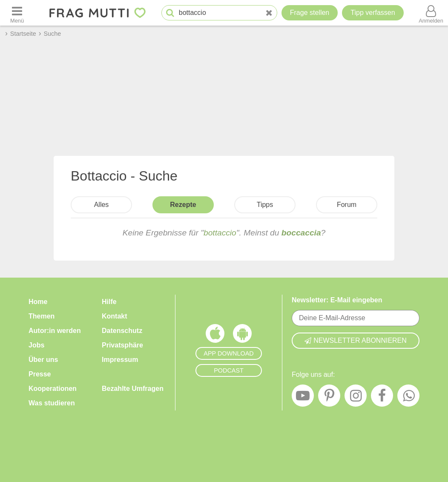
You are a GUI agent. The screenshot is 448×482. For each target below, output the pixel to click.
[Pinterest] (329, 398)
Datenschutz (122, 331)
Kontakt (115, 316)
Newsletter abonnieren (356, 340)
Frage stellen (310, 13)
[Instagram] (356, 398)
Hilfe (109, 302)
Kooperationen (53, 389)
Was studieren (52, 403)
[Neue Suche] (269, 13)
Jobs (36, 345)
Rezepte (183, 205)
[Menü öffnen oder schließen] (17, 13)
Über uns (43, 360)
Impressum (120, 360)
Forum (347, 205)
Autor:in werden (55, 331)
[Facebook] (382, 398)
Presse (40, 374)
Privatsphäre (122, 345)
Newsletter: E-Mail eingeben (337, 300)
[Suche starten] (170, 13)
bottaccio (220, 233)
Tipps (265, 205)
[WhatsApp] (408, 398)
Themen (42, 316)
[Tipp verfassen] (373, 13)
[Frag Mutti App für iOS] (215, 336)
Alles (102, 205)
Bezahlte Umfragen (133, 389)
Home (38, 302)
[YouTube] (303, 398)
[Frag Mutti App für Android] (242, 336)
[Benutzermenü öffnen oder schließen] (431, 13)
